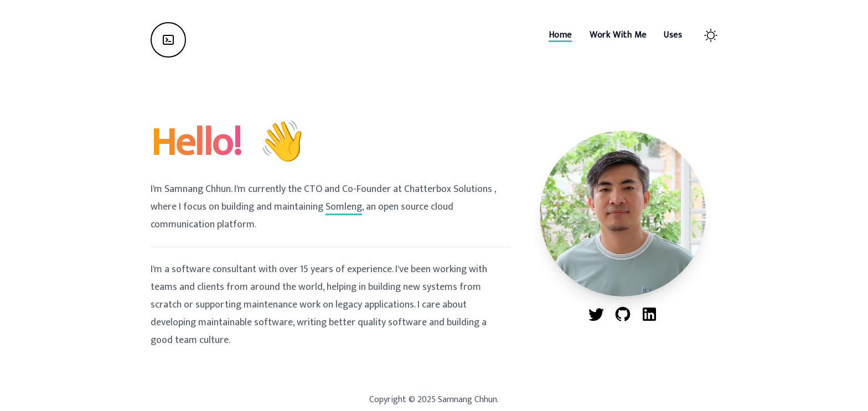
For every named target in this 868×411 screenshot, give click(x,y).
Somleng (344, 207)
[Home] (168, 40)
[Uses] (673, 35)
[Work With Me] (618, 35)
